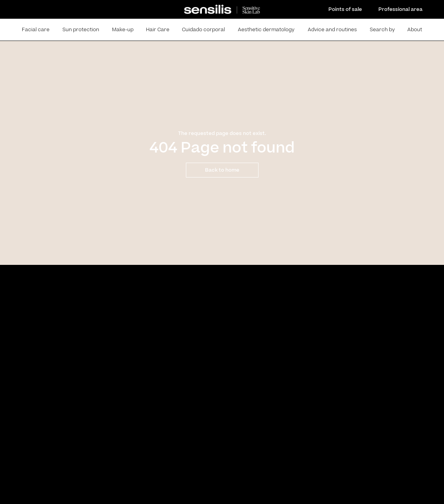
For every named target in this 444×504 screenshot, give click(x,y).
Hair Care (158, 30)
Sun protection (81, 30)
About (415, 30)
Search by (382, 30)
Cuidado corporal (203, 30)
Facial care (36, 30)
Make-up (123, 30)
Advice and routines (332, 30)
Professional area (400, 9)
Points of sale (345, 9)
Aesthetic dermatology (266, 30)
